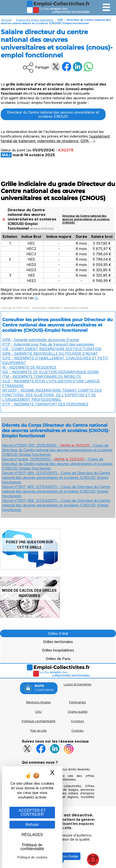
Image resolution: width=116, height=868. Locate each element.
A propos (77, 721)
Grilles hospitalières (58, 650)
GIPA (85, 141)
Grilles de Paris (58, 659)
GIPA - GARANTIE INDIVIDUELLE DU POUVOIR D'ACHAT (50, 353)
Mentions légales (39, 702)
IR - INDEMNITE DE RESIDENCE (29, 367)
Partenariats (77, 702)
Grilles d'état (58, 633)
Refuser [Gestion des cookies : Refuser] (32, 825)
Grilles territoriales (58, 642)
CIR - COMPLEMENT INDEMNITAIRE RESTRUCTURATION (52, 349)
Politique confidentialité (39, 721)
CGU (38, 712)
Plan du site (39, 731)
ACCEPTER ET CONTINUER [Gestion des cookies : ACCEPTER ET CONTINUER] (32, 812)
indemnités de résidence (58, 141)
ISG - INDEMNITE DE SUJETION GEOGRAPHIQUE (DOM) (50, 372)
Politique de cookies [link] (32, 857)
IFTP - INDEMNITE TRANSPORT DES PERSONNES (45, 404)
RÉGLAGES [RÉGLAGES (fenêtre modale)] (32, 835)
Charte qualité (77, 712)
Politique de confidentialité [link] (32, 847)
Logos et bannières (78, 684)
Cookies (77, 731)
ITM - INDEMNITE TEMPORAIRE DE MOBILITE (42, 376)
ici (36, 298)
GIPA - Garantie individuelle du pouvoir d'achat (41, 340)
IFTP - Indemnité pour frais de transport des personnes (48, 344)
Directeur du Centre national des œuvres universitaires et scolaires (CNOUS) (53, 114)
